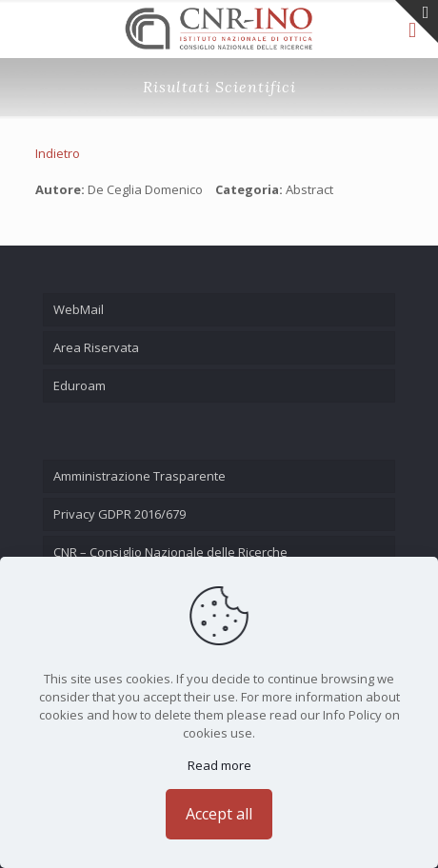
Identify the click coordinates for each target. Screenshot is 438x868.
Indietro (58, 153)
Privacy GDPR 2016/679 (119, 514)
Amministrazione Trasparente (139, 476)
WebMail (79, 309)
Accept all (219, 814)
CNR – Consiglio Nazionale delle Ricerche (170, 552)
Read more (219, 765)
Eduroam (80, 385)
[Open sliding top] (417, 21)
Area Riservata (96, 347)
